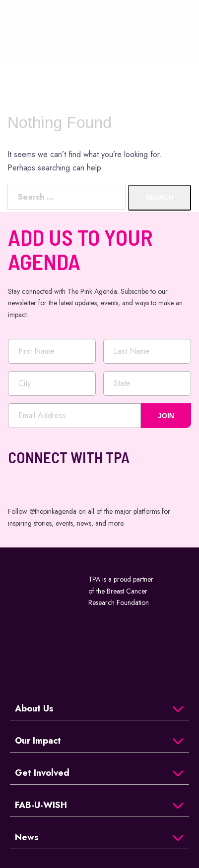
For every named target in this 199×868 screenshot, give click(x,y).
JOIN (166, 416)
